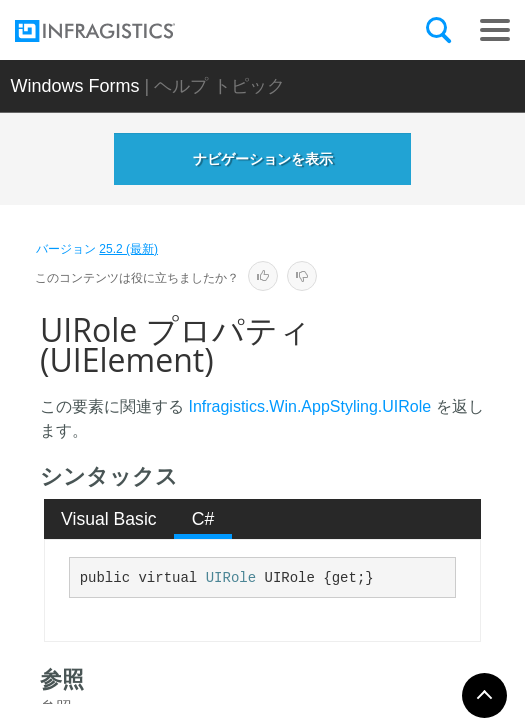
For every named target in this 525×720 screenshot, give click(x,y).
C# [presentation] (203, 519)
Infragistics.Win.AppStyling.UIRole (309, 406)
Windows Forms (75, 86)
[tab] (109, 519)
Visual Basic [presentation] (109, 519)
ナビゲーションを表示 (263, 159)
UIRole (231, 578)
